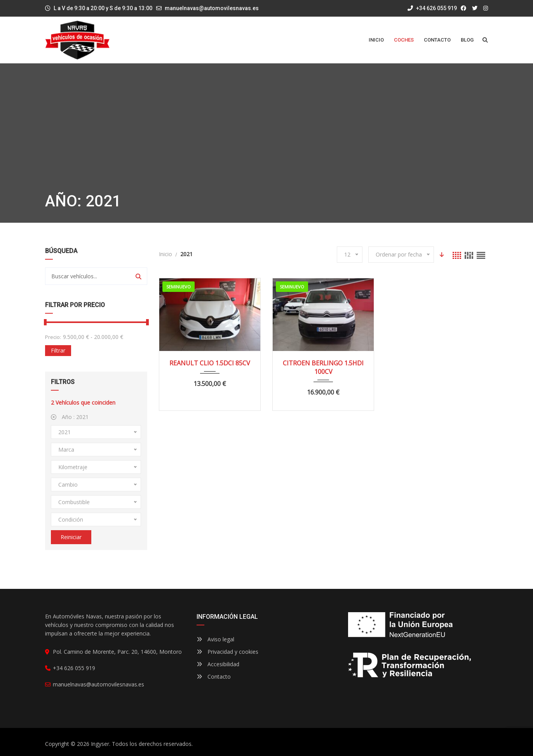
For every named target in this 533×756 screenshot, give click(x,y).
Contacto (214, 677)
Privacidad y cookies (227, 652)
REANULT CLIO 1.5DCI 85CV (210, 363)
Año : (70, 417)
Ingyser (100, 744)
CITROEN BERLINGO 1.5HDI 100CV (323, 367)
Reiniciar (71, 537)
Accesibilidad (218, 664)
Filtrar (58, 350)
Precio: (53, 337)
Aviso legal (215, 639)
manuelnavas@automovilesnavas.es (212, 8)
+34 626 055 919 (432, 8)
